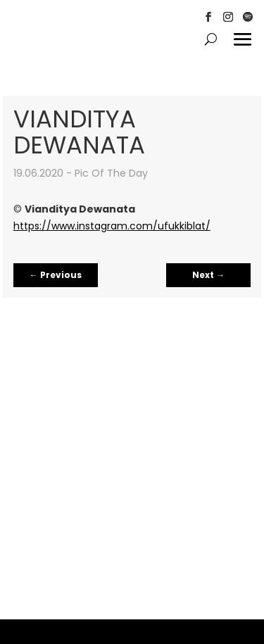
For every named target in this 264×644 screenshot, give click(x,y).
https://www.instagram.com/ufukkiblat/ (112, 226)
